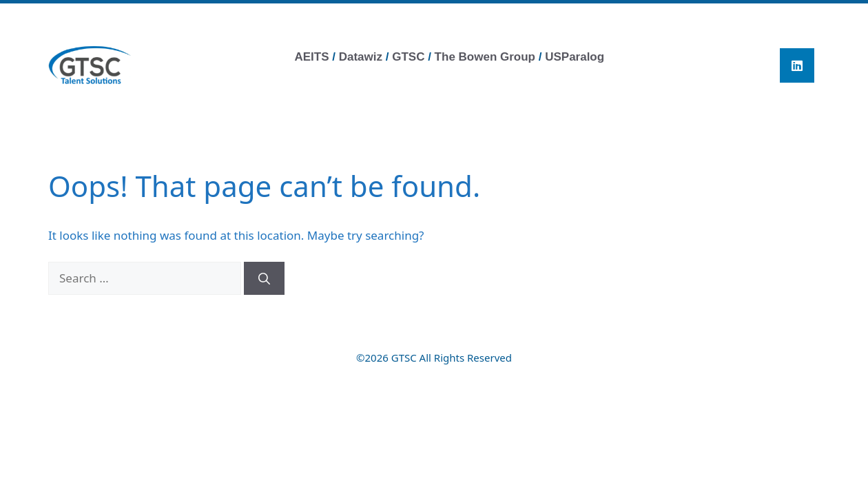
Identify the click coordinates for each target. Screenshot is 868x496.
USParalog (575, 57)
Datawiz (362, 57)
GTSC (408, 57)
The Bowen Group (485, 57)
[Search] (264, 278)
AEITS (311, 57)
